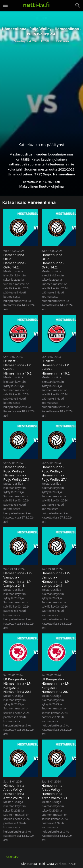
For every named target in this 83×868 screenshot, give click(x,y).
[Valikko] (5, 5)
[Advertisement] (41, 89)
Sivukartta (29, 864)
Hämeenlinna (64, 174)
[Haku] (78, 5)
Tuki (42, 864)
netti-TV (12, 857)
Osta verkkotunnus (62, 864)
